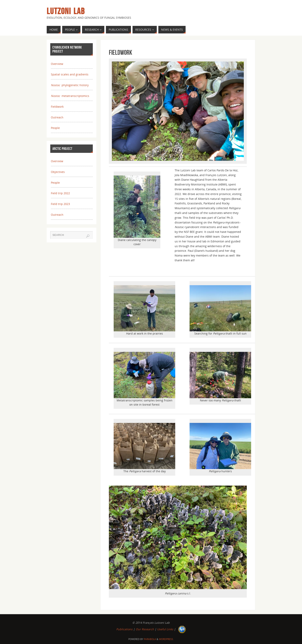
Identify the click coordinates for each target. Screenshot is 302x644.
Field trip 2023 (60, 204)
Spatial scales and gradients (70, 74)
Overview (57, 64)
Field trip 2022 (60, 193)
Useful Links (165, 629)
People (55, 128)
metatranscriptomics (70, 96)
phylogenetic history (70, 85)
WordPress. (166, 639)
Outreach (57, 117)
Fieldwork (57, 107)
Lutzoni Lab (66, 11)
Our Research (145, 629)
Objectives (58, 172)
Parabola (150, 639)
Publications (124, 629)
